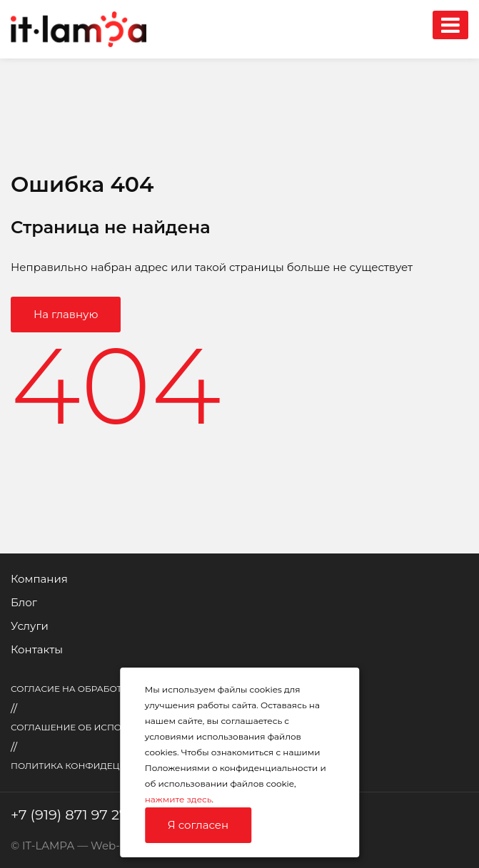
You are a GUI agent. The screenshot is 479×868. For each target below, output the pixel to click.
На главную (66, 314)
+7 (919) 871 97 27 (69, 815)
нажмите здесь (178, 799)
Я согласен (198, 825)
